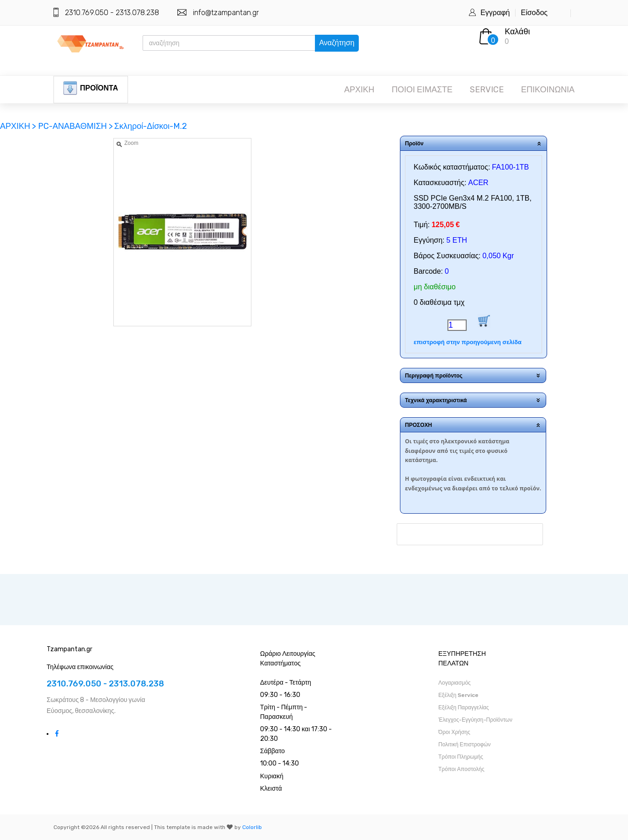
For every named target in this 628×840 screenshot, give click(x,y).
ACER (478, 183)
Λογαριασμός (455, 683)
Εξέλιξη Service (458, 695)
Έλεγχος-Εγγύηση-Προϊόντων (475, 720)
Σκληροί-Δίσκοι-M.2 (151, 126)
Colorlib (252, 827)
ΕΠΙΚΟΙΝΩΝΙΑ (548, 90)
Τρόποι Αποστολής (461, 769)
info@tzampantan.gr (226, 13)
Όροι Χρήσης (454, 732)
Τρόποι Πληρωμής (461, 757)
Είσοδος (534, 13)
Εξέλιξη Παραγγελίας (464, 707)
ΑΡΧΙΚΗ (359, 90)
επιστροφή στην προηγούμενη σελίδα (468, 342)
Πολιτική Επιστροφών (465, 744)
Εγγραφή (495, 13)
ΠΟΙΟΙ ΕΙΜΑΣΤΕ (422, 90)
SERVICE (487, 90)
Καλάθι (517, 32)
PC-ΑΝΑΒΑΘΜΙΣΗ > (75, 126)
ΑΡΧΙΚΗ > (19, 126)
